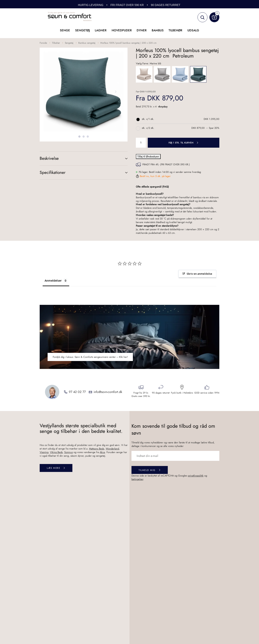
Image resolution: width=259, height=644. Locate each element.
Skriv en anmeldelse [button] (199, 274)
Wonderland (112, 449)
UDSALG (193, 30)
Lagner (101, 30)
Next (116, 92)
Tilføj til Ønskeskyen (148, 156)
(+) (122, 159)
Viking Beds (56, 452)
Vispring (44, 452)
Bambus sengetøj (87, 43)
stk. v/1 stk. (148, 119)
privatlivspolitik (196, 476)
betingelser (137, 479)
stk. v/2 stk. (148, 128)
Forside (43, 43)
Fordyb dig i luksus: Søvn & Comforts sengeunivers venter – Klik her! (90, 357)
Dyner (142, 30)
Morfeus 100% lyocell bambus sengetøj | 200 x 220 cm (128, 43)
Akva (102, 452)
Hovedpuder (122, 30)
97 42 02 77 (77, 392)
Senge (65, 30)
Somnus (69, 452)
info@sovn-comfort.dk (108, 392)
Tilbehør (175, 30)
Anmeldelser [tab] (53, 281)
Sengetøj (82, 30)
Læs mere (53, 468)
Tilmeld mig (147, 470)
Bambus (158, 30)
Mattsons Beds (97, 449)
